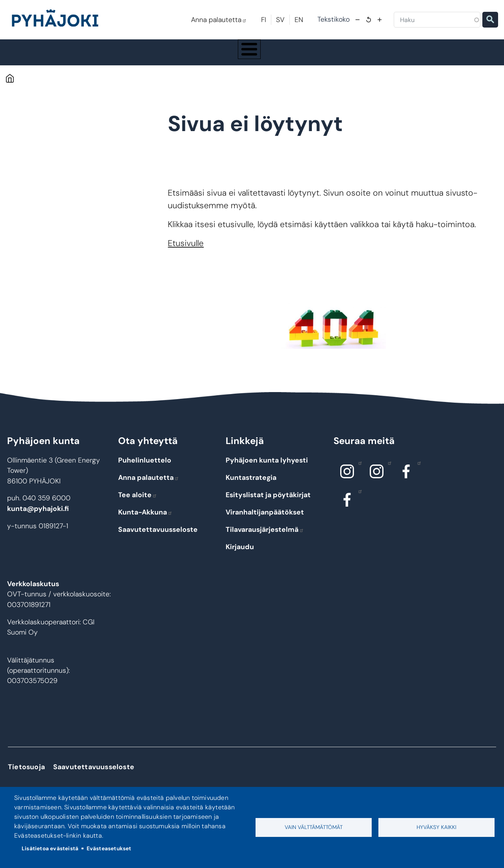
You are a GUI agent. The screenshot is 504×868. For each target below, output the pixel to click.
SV (280, 20)
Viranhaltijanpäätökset (265, 519)
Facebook (417, 470)
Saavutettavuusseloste (158, 537)
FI (264, 20)
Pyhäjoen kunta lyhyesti (267, 468)
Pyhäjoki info (43, 56)
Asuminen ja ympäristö (116, 56)
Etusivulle (186, 251)
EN (299, 20)
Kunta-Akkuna (145, 519)
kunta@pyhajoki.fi (38, 516)
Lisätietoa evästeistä (50, 849)
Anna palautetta (219, 20)
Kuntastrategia (251, 485)
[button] (333, 334)
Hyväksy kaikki (436, 827)
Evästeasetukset (109, 849)
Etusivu (10, 86)
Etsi (490, 20)
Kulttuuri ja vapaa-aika (349, 56)
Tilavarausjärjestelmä (265, 537)
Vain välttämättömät (314, 827)
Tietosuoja (26, 774)
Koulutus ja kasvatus (194, 56)
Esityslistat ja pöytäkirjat (268, 502)
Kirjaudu (240, 554)
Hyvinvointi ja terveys (271, 56)
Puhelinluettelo (145, 468)
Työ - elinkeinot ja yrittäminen (433, 56)
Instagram (358, 470)
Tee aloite (138, 502)
